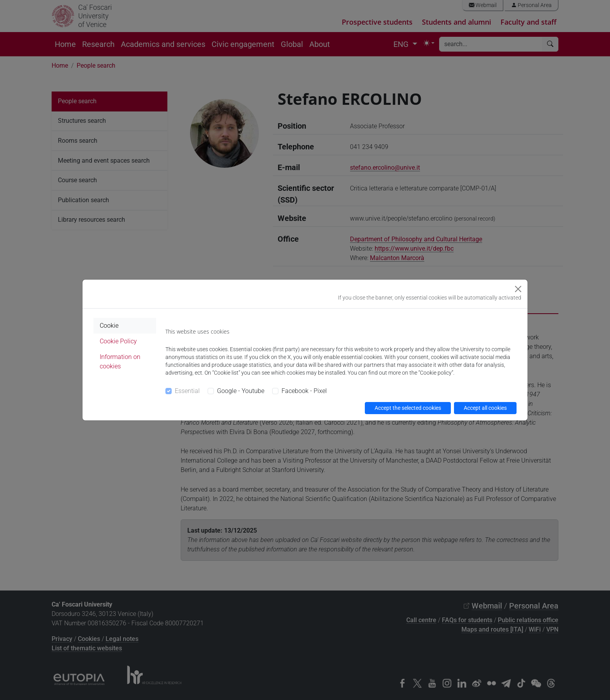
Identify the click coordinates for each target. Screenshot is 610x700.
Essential (187, 391)
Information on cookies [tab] (120, 362)
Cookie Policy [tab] (118, 341)
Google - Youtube (241, 391)
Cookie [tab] (109, 326)
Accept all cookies (485, 408)
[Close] (518, 289)
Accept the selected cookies (408, 408)
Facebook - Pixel (304, 391)
